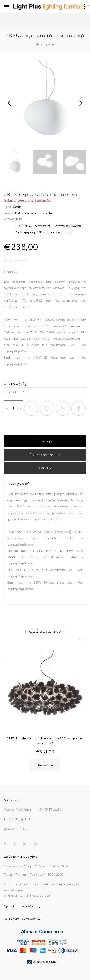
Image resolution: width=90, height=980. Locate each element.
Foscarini (17, 207)
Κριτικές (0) (45, 468)
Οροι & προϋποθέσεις (22, 906)
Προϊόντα (49, 45)
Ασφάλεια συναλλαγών (23, 919)
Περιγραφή (45, 441)
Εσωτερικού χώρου (67, 226)
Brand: (8, 207)
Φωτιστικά (43, 226)
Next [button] (80, 103)
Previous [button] (10, 103)
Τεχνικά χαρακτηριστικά (45, 454)
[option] (45, 103)
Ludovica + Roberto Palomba (33, 213)
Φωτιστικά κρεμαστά (54, 232)
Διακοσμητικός (25, 232)
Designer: (9, 213)
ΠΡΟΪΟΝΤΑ (23, 226)
